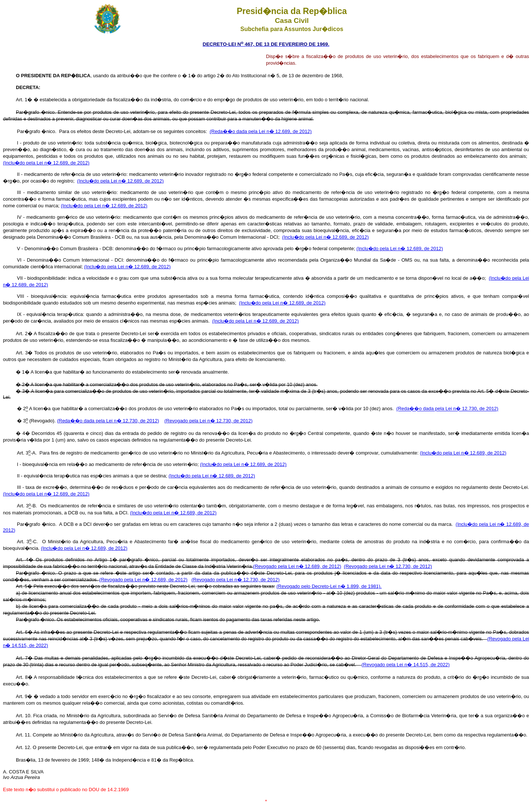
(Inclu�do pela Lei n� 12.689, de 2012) (46, 163)
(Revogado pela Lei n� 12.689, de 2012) (297, 566)
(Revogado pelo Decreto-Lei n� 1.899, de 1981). (329, 586)
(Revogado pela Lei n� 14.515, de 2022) (405, 665)
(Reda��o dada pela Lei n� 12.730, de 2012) (447, 409)
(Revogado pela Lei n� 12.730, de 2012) (209, 421)
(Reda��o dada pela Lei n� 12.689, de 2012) (261, 131)
